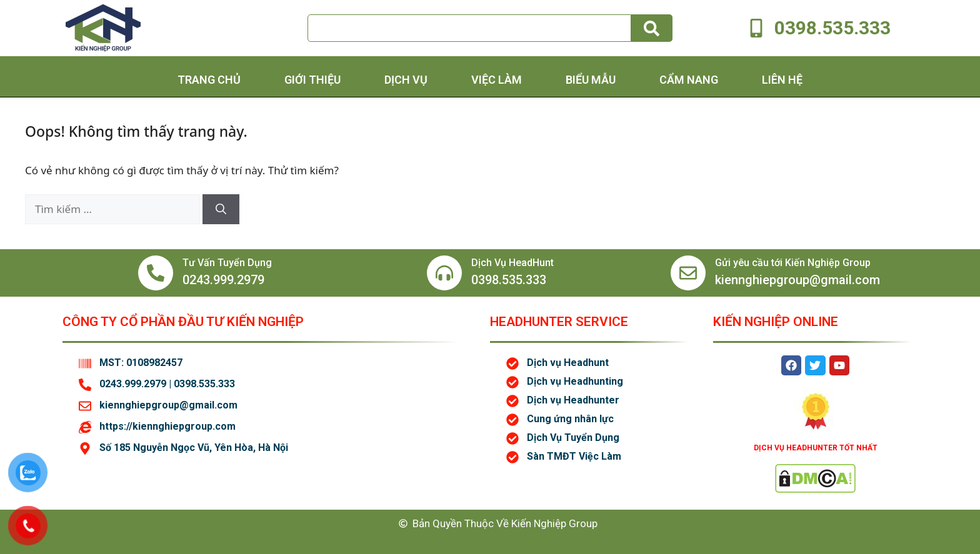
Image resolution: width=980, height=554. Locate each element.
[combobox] (469, 28)
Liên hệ (782, 80)
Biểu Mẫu (591, 80)
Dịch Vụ (406, 80)
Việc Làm (497, 80)
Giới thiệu (312, 80)
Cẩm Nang (689, 80)
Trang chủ (209, 80)
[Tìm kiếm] (221, 209)
